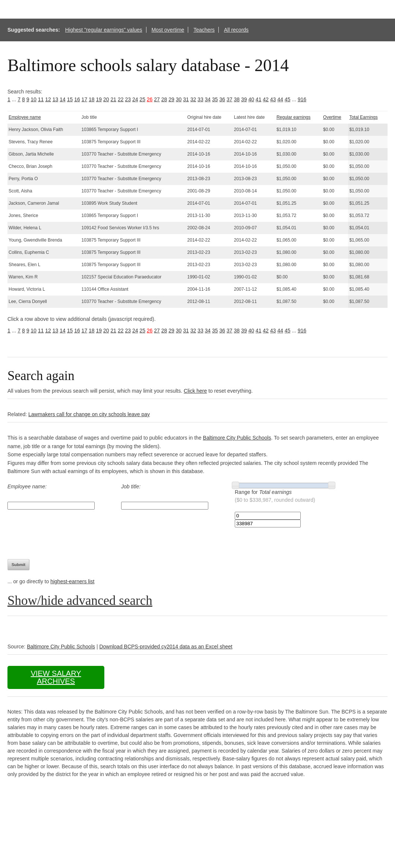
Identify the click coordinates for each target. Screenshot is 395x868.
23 (128, 99)
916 (302, 99)
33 (200, 99)
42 (266, 99)
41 (259, 99)
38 (237, 99)
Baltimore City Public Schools (237, 438)
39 (244, 99)
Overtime (332, 117)
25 (142, 99)
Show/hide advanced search (80, 601)
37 (230, 99)
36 (222, 99)
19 (99, 99)
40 (251, 99)
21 (113, 99)
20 (106, 99)
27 (157, 99)
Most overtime (168, 30)
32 (193, 99)
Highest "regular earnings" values (104, 30)
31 (186, 99)
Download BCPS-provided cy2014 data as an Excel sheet (166, 647)
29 (171, 99)
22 (121, 99)
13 (56, 99)
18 (92, 99)
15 (70, 99)
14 (63, 99)
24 (135, 99)
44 (280, 99)
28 (164, 99)
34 (208, 99)
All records (236, 30)
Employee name (25, 117)
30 (179, 99)
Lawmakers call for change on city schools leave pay (89, 414)
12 (48, 99)
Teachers (204, 30)
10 (34, 99)
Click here (195, 391)
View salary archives (56, 677)
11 (41, 99)
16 (77, 99)
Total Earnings (363, 117)
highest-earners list (72, 581)
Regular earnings (293, 117)
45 (288, 99)
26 (150, 99)
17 (85, 99)
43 (273, 99)
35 (215, 99)
